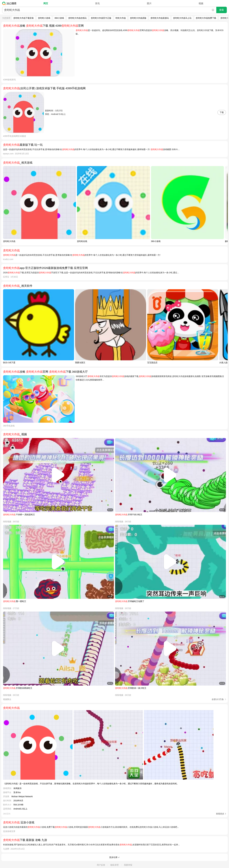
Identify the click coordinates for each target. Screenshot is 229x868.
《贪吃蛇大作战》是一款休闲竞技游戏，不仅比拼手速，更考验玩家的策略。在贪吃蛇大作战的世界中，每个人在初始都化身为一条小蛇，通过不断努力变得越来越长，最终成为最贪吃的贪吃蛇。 (91, 784)
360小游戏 (59, 18)
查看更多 (220, 814)
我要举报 (128, 865)
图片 (149, 3)
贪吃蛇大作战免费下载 (206, 18)
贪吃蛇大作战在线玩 (77, 18)
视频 (201, 3)
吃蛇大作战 (121, 18)
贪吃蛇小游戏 (44, 18)
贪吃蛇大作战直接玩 (160, 18)
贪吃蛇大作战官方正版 (101, 18)
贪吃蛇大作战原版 (138, 18)
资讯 (97, 3)
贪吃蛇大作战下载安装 (24, 18)
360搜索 (10, 3)
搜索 (222, 10)
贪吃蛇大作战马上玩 (182, 18)
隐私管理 (114, 865)
